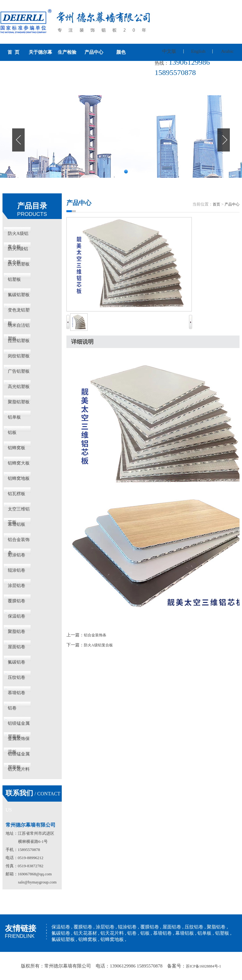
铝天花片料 (19, 769)
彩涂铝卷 (17, 555)
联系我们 (13, 87)
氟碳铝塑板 (19, 295)
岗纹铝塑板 (19, 356)
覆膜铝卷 (17, 601)
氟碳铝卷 (17, 662)
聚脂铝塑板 (19, 402)
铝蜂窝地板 (19, 478)
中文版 (169, 51)
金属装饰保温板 (19, 741)
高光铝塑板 (19, 387)
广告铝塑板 (19, 371)
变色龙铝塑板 (19, 312)
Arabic (227, 51)
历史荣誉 (94, 69)
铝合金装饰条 (19, 542)
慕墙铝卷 (17, 693)
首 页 (13, 52)
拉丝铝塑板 (19, 341)
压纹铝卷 (17, 677)
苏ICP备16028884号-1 (203, 966)
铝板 (12, 433)
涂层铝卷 (17, 586)
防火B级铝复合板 (18, 251)
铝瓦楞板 (17, 494)
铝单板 (14, 417)
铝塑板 (14, 279)
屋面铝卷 (17, 647)
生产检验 (67, 52)
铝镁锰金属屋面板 (19, 726)
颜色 (121, 52)
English (198, 51)
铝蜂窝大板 (19, 463)
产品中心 (94, 52)
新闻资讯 (121, 69)
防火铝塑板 (19, 264)
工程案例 (67, 69)
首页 (216, 204)
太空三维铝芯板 (19, 511)
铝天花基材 (85, 933)
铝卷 (12, 708)
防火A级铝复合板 (18, 236)
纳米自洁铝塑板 (19, 328)
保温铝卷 (17, 616)
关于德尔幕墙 (40, 61)
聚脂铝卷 (17, 632)
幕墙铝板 (17, 524)
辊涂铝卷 (17, 570)
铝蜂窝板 (17, 448)
